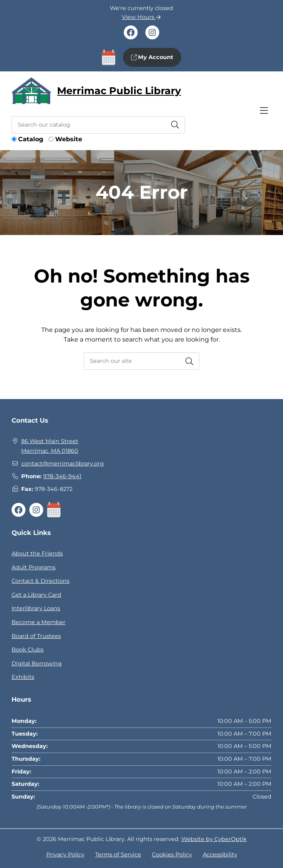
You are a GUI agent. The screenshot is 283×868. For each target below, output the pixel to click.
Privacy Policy (65, 854)
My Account (152, 57)
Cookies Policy (172, 854)
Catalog (31, 139)
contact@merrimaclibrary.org (62, 464)
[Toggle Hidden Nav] (264, 111)
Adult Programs (34, 567)
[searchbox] (141, 361)
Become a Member (39, 622)
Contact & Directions (40, 581)
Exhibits (23, 677)
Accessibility (220, 854)
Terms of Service (118, 854)
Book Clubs (28, 650)
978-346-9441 (62, 476)
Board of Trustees (36, 636)
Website (69, 139)
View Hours (141, 17)
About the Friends (37, 553)
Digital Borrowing (37, 663)
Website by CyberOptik (214, 839)
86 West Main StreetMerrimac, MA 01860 (50, 446)
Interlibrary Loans (36, 608)
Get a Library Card (36, 595)
